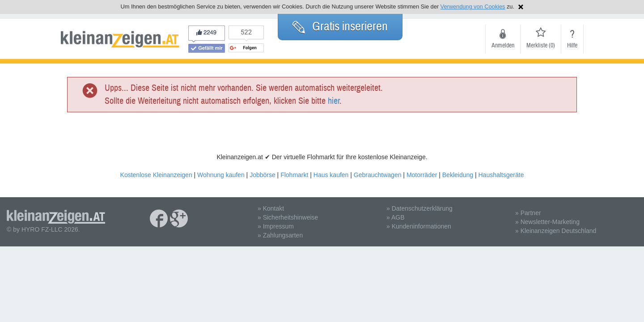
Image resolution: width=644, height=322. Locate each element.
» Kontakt (271, 208)
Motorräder (422, 175)
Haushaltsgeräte (501, 175)
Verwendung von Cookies (473, 6)
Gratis (340, 26)
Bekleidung (458, 175)
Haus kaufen (331, 175)
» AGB (395, 217)
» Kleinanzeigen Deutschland (556, 231)
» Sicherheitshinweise (288, 217)
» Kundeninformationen (419, 226)
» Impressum (276, 226)
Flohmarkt (294, 175)
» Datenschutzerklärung (419, 208)
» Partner (528, 213)
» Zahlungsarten (280, 235)
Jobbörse (263, 175)
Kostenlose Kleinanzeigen (156, 175)
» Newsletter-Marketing (547, 222)
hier (334, 101)
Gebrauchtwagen (378, 175)
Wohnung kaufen (221, 175)
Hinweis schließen (521, 7)
